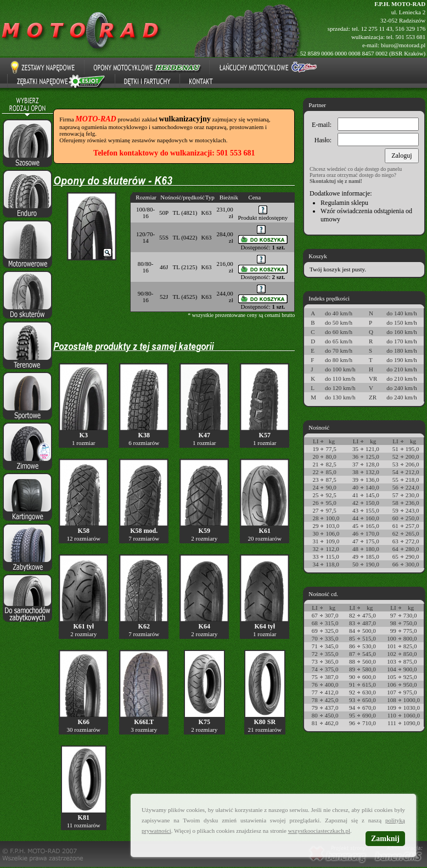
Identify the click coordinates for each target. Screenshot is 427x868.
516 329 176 (410, 29)
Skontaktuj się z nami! (336, 181)
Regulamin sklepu (344, 203)
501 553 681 (410, 37)
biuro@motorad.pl (403, 45)
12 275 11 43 (376, 29)
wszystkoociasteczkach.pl (319, 831)
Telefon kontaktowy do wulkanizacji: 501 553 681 (174, 153)
